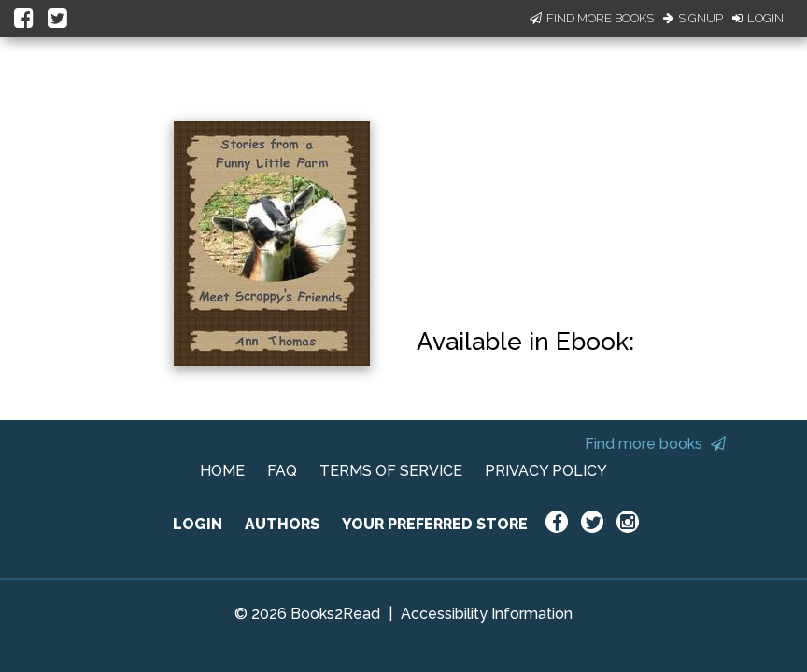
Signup (693, 18)
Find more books (655, 444)
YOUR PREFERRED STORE (435, 524)
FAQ (282, 471)
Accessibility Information (487, 614)
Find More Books (592, 18)
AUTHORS (282, 524)
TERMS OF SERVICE (391, 471)
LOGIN (198, 524)
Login (758, 18)
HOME (222, 471)
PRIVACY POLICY (546, 471)
